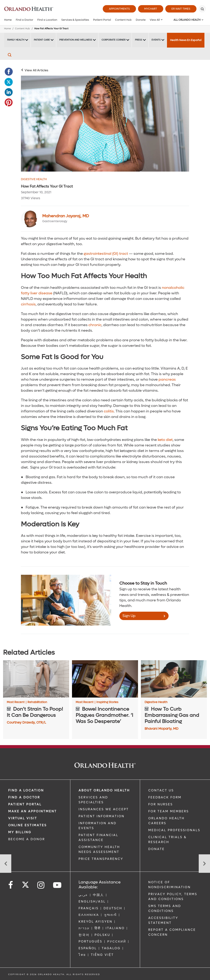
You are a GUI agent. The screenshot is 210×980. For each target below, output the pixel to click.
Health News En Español (186, 40)
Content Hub (123, 20)
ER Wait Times (181, 9)
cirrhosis (28, 304)
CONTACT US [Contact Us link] (161, 790)
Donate (141, 20)
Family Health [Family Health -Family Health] (16, 40)
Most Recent (17, 702)
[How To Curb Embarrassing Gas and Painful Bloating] (174, 679)
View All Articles (36, 70)
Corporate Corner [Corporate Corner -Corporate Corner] (114, 40)
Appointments (119, 9)
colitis (108, 411)
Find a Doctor (25, 20)
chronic (95, 325)
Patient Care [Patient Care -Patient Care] (42, 40)
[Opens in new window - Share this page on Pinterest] (9, 102)
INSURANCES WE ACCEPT (104, 809)
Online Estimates (27, 825)
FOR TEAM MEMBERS (169, 811)
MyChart (151, 9)
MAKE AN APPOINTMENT (33, 811)
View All (155, 20)
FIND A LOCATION (26, 790)
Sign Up (129, 616)
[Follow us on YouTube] (58, 885)
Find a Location (47, 20)
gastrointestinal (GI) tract (105, 254)
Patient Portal (102, 20)
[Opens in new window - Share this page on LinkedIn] (9, 92)
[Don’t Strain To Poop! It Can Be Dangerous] (36, 679)
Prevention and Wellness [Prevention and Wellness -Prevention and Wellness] (76, 40)
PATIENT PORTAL (25, 804)
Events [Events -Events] (156, 40)
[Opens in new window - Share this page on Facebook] (9, 72)
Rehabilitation (37, 702)
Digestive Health (34, 179)
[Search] (202, 9)
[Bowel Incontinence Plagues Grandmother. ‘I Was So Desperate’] (105, 679)
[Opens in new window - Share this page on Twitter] (9, 82)
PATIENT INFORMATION (102, 816)
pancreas (167, 380)
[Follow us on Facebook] (11, 885)
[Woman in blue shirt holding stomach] (105, 123)
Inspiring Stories (107, 702)
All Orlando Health (187, 20)
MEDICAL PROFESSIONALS (174, 830)
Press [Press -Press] (139, 40)
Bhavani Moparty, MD (161, 729)
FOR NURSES (161, 804)
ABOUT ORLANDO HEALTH (104, 790)
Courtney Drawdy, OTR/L (26, 722)
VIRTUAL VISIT (23, 818)
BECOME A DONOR (27, 839)
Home (8, 20)
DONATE (156, 849)
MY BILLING (20, 832)
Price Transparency (101, 859)
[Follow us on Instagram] (41, 885)
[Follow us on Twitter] (25, 883)
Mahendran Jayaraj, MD (66, 216)
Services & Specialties (75, 20)
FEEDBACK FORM (165, 797)
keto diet (165, 440)
